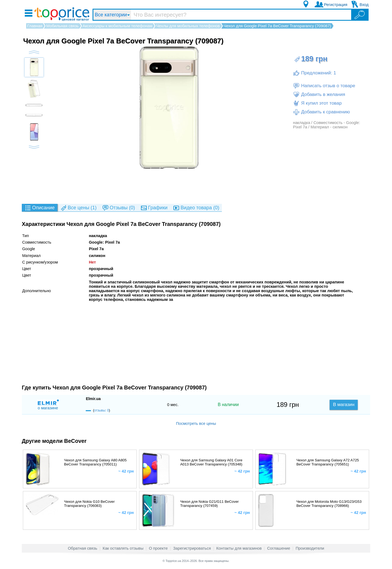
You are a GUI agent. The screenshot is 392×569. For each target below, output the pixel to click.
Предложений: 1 (314, 73)
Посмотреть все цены (196, 423)
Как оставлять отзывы (123, 548)
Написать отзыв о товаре (324, 86)
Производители (310, 548)
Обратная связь (82, 548)
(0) (119, 208)
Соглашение (279, 548)
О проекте (158, 548)
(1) (78, 208)
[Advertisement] (196, 186)
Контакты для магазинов (239, 548)
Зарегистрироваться (192, 548)
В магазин (344, 405)
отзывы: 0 (102, 410)
